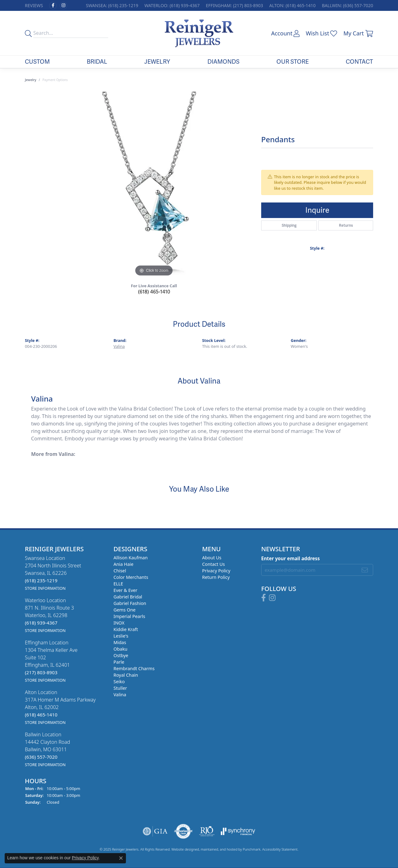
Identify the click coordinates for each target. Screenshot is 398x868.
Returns (346, 225)
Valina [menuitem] (120, 695)
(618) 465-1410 (154, 292)
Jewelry (157, 62)
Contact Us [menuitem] (213, 564)
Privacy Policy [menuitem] (216, 571)
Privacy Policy (85, 858)
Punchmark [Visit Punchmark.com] (252, 850)
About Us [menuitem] (212, 558)
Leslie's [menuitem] (121, 636)
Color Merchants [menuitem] (131, 577)
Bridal (97, 62)
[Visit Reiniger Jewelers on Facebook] (53, 6)
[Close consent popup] (121, 858)
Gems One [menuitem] (125, 610)
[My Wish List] (321, 33)
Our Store (293, 62)
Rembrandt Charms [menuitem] (134, 668)
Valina (119, 346)
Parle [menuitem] (119, 662)
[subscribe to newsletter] (365, 570)
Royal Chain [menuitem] (126, 675)
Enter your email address (290, 558)
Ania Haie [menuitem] (123, 564)
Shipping (289, 225)
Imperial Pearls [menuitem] (129, 616)
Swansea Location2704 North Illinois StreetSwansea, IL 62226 (53, 573)
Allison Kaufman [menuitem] (131, 558)
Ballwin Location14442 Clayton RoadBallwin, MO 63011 (47, 749)
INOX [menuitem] (119, 623)
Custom (37, 62)
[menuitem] (155, 832)
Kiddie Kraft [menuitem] (126, 629)
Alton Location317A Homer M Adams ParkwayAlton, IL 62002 (60, 707)
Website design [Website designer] (183, 850)
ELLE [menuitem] (118, 584)
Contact (359, 62)
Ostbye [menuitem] (121, 655)
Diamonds (223, 62)
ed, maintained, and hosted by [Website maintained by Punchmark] (219, 850)
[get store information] (45, 588)
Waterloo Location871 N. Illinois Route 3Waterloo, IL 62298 (49, 615)
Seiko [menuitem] (119, 682)
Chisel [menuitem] (120, 571)
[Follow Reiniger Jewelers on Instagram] (63, 6)
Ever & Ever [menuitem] (125, 590)
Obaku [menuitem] (120, 649)
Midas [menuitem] (120, 642)
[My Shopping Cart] (358, 33)
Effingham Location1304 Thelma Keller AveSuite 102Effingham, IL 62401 (51, 661)
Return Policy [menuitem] (216, 577)
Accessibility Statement (280, 850)
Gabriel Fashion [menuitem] (130, 603)
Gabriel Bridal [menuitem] (128, 597)
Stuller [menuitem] (120, 688)
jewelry (31, 80)
